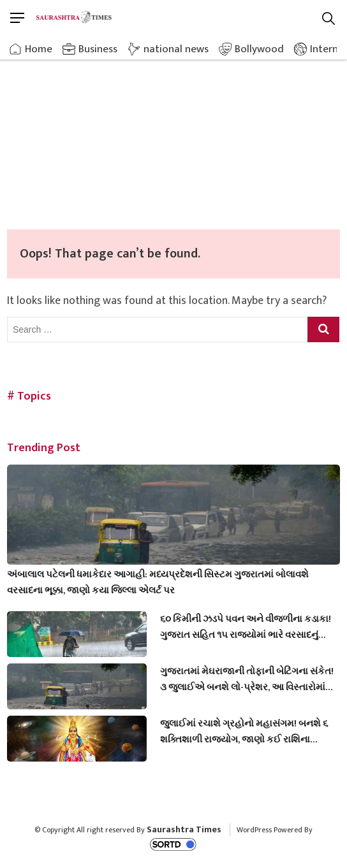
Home (39, 49)
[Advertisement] (173, 134)
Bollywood (259, 49)
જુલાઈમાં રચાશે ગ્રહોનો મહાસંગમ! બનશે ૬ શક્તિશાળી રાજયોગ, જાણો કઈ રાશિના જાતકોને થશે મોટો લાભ (244, 732)
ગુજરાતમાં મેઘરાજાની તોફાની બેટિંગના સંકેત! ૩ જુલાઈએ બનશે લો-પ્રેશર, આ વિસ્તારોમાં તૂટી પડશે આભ (247, 679)
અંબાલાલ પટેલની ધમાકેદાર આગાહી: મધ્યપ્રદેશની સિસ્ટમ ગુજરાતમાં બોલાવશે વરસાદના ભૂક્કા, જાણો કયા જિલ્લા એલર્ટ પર (158, 582)
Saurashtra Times (184, 829)
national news (176, 49)
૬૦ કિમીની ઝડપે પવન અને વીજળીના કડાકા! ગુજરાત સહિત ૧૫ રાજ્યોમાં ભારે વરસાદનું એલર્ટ (246, 627)
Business (98, 49)
